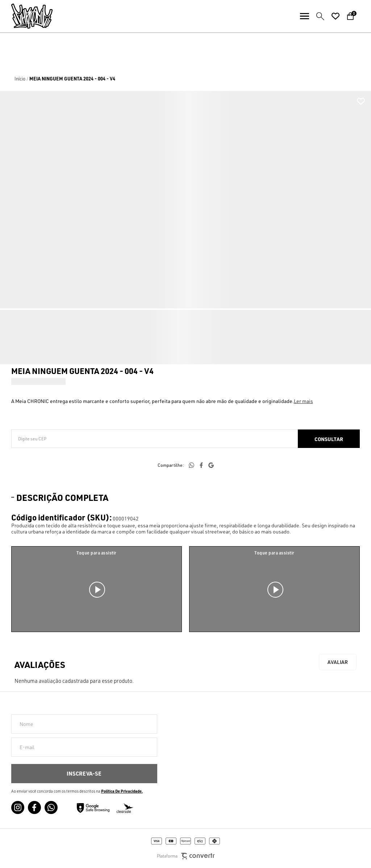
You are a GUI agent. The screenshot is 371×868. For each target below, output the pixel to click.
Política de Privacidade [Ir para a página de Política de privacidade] (121, 791)
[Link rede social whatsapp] (51, 807)
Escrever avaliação (338, 662)
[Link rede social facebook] (34, 807)
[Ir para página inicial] (20, 79)
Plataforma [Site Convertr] (186, 856)
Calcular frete (329, 439)
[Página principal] (26, 16)
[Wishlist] (335, 16)
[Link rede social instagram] (18, 807)
